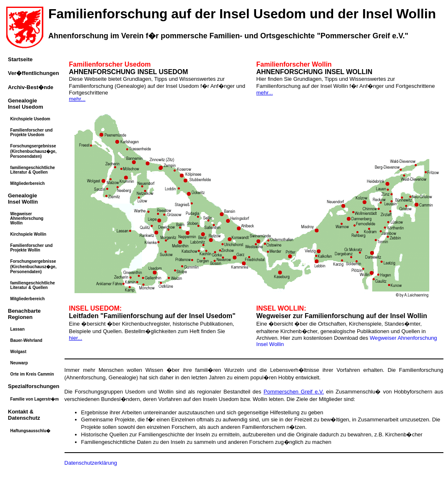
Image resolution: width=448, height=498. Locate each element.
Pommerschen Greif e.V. (294, 392)
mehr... (77, 99)
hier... (76, 338)
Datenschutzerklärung (91, 463)
